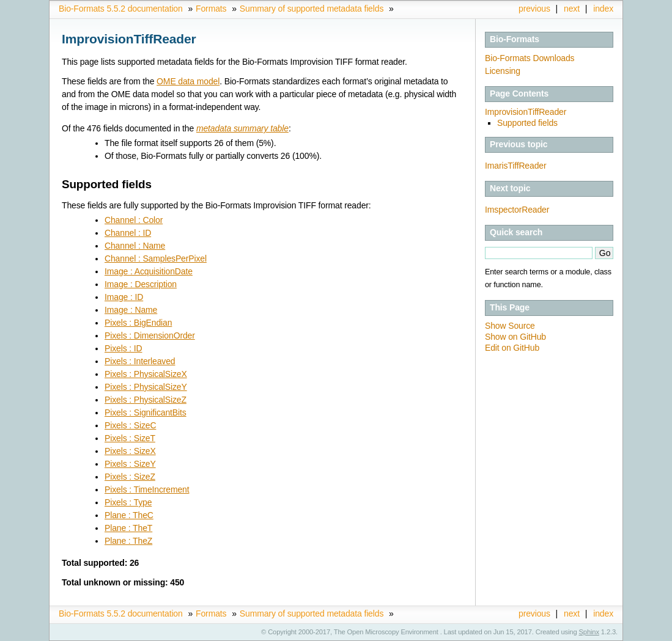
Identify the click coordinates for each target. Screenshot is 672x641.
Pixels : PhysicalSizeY (146, 387)
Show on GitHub (515, 337)
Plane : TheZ (128, 541)
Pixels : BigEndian (138, 323)
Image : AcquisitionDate (149, 271)
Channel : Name (135, 246)
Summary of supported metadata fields (312, 9)
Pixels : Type (128, 502)
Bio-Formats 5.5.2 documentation (121, 9)
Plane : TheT (128, 528)
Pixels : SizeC (130, 425)
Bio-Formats (515, 39)
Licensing (503, 71)
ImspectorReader (517, 210)
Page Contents (519, 93)
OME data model (188, 81)
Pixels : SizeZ (130, 477)
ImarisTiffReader (515, 166)
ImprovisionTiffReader (526, 112)
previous (534, 9)
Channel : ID (128, 233)
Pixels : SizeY (130, 464)
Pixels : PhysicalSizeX (146, 374)
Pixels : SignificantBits (146, 412)
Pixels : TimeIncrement (147, 489)
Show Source (510, 326)
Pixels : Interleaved (140, 361)
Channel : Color (134, 220)
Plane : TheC (129, 515)
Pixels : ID (123, 348)
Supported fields (527, 123)
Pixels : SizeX (130, 451)
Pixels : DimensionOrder (150, 335)
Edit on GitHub (512, 348)
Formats (211, 9)
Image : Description (141, 284)
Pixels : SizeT (130, 438)
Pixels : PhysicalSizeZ (146, 400)
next (572, 9)
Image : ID (124, 297)
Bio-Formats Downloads (530, 58)
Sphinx (589, 632)
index (603, 9)
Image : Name (131, 310)
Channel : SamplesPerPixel (156, 258)
